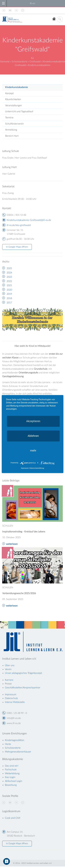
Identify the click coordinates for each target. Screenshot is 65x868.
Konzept (9, 93)
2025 (9, 268)
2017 (9, 303)
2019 (9, 294)
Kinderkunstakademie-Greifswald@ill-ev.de (29, 220)
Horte (8, 744)
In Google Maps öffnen (17, 247)
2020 (9, 290)
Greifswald (35, 62)
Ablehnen (33, 436)
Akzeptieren (33, 421)
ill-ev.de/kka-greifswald (19, 225)
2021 (9, 285)
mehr (33, 450)
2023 (9, 277)
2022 (9, 281)
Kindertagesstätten (15, 740)
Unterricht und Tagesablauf (19, 111)
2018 (9, 298)
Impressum (25, 468)
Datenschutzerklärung (37, 468)
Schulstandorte (20, 62)
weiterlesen (12, 544)
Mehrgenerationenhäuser (18, 752)
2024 (9, 273)
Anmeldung (11, 130)
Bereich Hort (12, 136)
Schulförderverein (15, 124)
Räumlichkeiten (13, 99)
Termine (9, 118)
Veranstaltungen (14, 105)
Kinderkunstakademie (17, 87)
